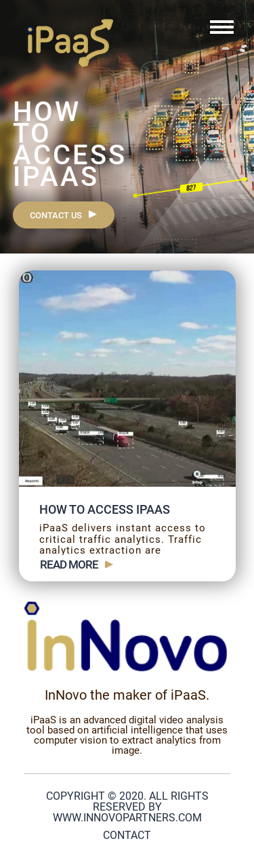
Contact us (56, 215)
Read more (69, 565)
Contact (127, 835)
